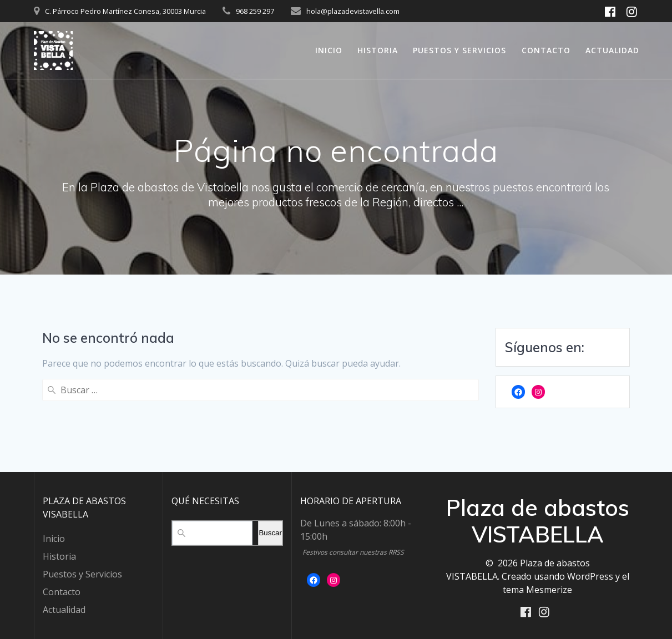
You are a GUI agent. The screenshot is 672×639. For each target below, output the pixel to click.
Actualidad (612, 50)
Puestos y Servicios (459, 50)
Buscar (270, 532)
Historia (378, 50)
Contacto (546, 50)
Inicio (329, 50)
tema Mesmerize (537, 589)
